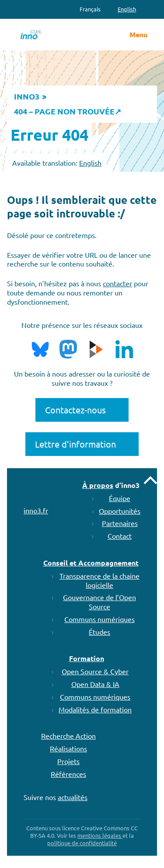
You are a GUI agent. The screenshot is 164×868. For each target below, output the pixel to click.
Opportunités (120, 511)
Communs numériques (99, 619)
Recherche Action (68, 736)
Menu (138, 35)
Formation (87, 658)
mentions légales (100, 835)
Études (99, 632)
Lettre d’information (75, 444)
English (90, 163)
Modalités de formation (95, 709)
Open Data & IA (95, 684)
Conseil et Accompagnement (91, 563)
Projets (68, 761)
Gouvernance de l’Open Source (99, 602)
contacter (117, 283)
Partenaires (120, 523)
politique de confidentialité (82, 843)
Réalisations (68, 748)
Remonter (150, 480)
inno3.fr (36, 510)
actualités (73, 797)
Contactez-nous (75, 410)
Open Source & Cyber (95, 671)
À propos (98, 485)
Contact (120, 536)
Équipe (120, 498)
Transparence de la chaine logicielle (99, 580)
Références (68, 774)
